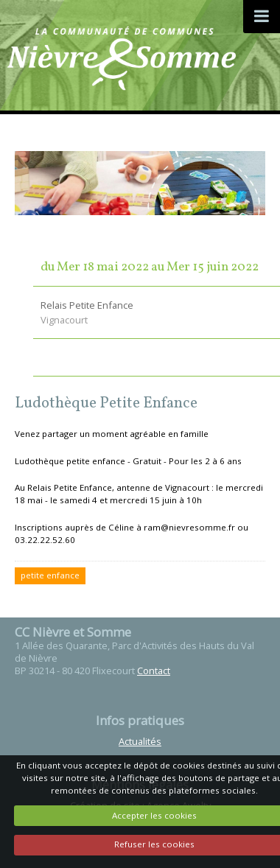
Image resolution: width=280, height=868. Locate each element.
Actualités (140, 741)
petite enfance (50, 575)
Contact (154, 671)
